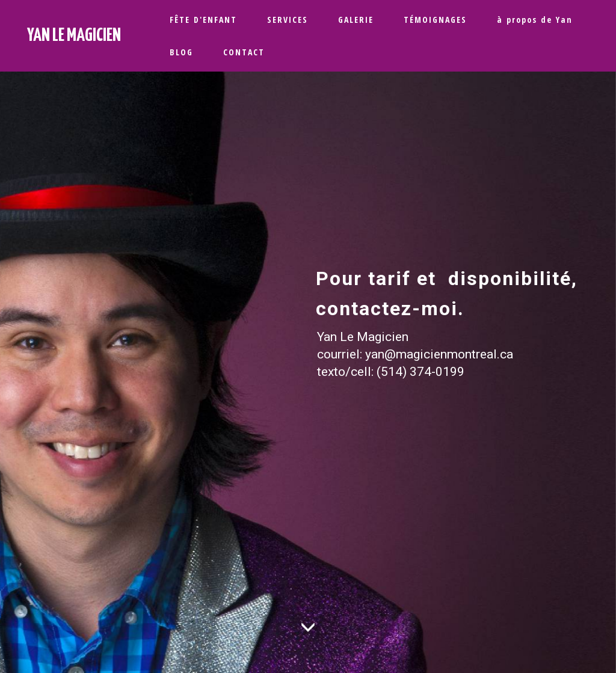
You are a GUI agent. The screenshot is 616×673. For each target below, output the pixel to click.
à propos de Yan (535, 20)
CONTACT (244, 52)
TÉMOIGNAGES (435, 20)
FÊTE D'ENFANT (203, 20)
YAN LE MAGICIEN (74, 35)
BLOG (181, 52)
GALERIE (356, 20)
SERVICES (288, 20)
